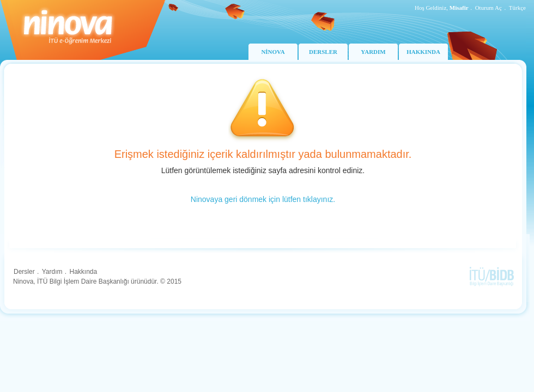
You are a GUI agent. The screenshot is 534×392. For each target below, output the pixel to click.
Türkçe (517, 8)
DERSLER (323, 52)
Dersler (24, 272)
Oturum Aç (489, 8)
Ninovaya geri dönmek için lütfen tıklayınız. (263, 199)
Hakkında (83, 272)
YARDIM (373, 52)
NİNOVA (273, 52)
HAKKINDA (423, 52)
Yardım (52, 272)
